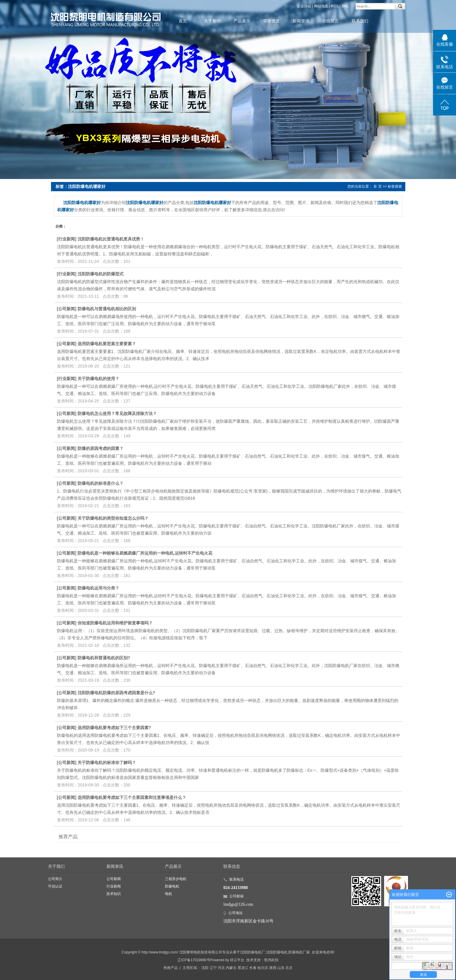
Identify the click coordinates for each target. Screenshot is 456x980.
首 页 (377, 186)
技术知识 (114, 894)
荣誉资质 (271, 21)
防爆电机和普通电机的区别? (104, 658)
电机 (169, 894)
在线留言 (330, 21)
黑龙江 (243, 968)
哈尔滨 (263, 968)
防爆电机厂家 (299, 952)
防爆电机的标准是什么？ (101, 483)
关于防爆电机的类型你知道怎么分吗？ (113, 518)
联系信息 (232, 866)
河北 (221, 968)
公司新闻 (67, 309)
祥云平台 (237, 960)
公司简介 (55, 879)
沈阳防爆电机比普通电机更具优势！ (111, 239)
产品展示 (242, 21)
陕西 (273, 968)
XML (345, 6)
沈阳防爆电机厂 (253, 952)
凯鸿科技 (271, 960)
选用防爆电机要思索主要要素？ (107, 344)
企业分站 (304, 6)
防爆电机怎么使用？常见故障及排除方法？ (117, 413)
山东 (281, 968)
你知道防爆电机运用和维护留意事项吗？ (115, 623)
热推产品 (171, 968)
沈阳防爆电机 (277, 952)
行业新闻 (67, 239)
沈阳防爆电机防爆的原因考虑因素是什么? (116, 693)
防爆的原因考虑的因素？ (101, 448)
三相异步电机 (176, 879)
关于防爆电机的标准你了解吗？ (107, 763)
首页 (183, 21)
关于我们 (56, 866)
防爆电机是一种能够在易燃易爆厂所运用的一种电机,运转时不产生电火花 (145, 553)
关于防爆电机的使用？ (98, 379)
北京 (289, 968)
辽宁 (213, 968)
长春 (253, 968)
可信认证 (55, 886)
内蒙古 (231, 968)
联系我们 (360, 21)
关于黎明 (212, 21)
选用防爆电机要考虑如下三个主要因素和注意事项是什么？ (132, 797)
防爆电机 (172, 886)
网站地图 (321, 6)
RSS (335, 6)
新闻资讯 (301, 21)
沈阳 (205, 968)
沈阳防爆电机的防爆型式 (101, 274)
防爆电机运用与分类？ (98, 588)
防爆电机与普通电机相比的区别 (107, 309)
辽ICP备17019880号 (194, 960)
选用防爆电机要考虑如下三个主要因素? (114, 728)
